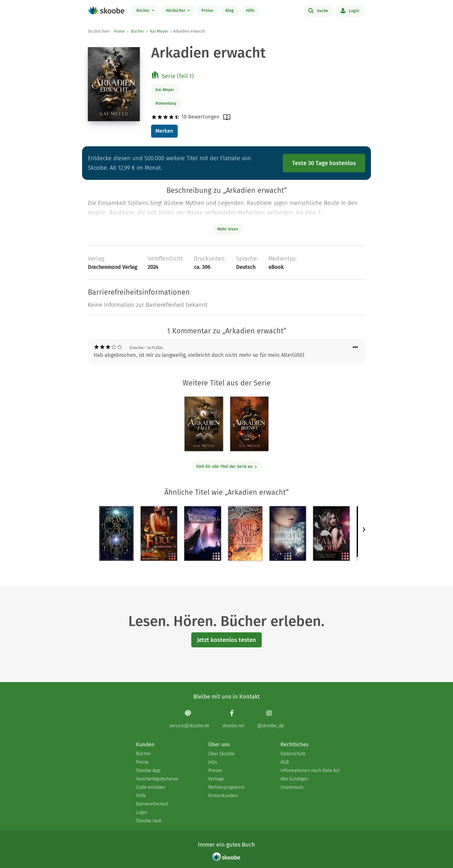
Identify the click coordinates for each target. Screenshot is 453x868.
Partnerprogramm (226, 787)
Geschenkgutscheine (157, 779)
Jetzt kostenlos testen (226, 640)
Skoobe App (148, 770)
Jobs (213, 762)
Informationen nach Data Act (310, 770)
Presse (215, 770)
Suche (318, 10)
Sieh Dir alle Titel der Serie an (227, 467)
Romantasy (166, 103)
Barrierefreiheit (152, 804)
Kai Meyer (159, 31)
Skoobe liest (149, 821)
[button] (364, 529)
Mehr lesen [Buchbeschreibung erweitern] (228, 229)
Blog (230, 11)
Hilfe (250, 11)
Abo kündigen (294, 779)
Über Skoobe (221, 754)
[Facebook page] (233, 719)
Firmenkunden (223, 796)
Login (350, 10)
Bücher (144, 11)
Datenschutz (293, 754)
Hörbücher (176, 11)
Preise (207, 11)
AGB (285, 762)
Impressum (292, 787)
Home (119, 31)
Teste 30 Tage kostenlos (324, 163)
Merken (164, 131)
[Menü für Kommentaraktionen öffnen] (355, 347)
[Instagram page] (271, 719)
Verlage (216, 779)
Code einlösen (151, 787)
